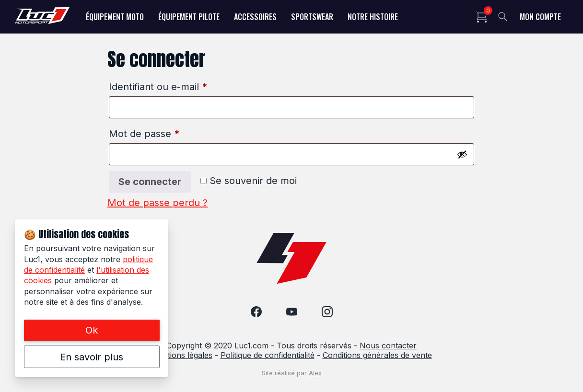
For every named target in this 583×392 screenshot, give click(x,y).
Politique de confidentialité (268, 355)
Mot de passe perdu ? (157, 203)
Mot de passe (144, 134)
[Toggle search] (503, 17)
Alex (315, 373)
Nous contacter (388, 346)
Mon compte (540, 17)
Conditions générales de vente (377, 355)
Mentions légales (182, 355)
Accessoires (255, 17)
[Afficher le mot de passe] (462, 154)
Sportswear (312, 17)
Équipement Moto (115, 17)
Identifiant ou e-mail (158, 87)
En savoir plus (92, 357)
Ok (92, 330)
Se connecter (150, 182)
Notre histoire (373, 17)
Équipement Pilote (189, 17)
